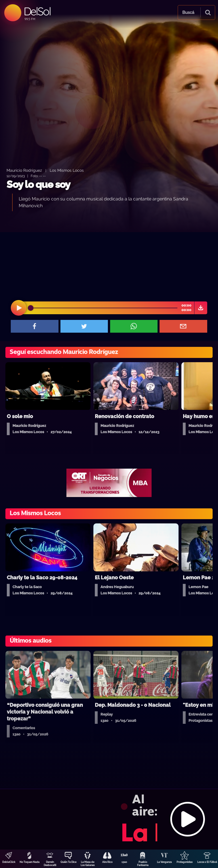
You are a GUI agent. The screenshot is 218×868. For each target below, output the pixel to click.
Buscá (188, 12)
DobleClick (9, 862)
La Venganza (164, 862)
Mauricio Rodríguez (24, 170)
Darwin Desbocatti (50, 864)
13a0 (124, 862)
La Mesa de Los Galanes (88, 864)
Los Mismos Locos (67, 170)
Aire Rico (107, 862)
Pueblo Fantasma (143, 864)
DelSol (37, 11)
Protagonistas (185, 862)
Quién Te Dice (68, 862)
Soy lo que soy (38, 184)
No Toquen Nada (30, 862)
